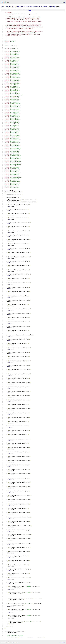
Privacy (12, 642)
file (30, 10)
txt (60, 642)
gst (51, 7)
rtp (54, 7)
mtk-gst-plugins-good (12, 7)
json (64, 642)
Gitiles (8, 642)
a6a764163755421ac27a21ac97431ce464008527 (34, 7)
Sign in (63, 2)
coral (3, 7)
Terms (16, 642)
